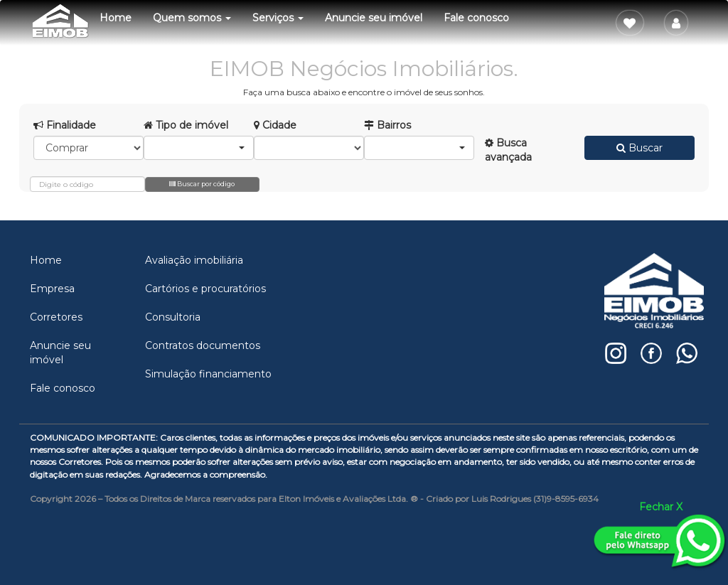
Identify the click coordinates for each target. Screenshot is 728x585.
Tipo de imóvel (186, 125)
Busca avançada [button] (508, 150)
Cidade (275, 125)
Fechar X (661, 507)
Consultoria (173, 317)
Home (116, 18)
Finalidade (65, 125)
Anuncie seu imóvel (374, 18)
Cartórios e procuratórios (205, 289)
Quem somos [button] (192, 18)
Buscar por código (202, 184)
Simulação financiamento (208, 374)
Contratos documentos (203, 345)
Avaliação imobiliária (194, 260)
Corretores (56, 317)
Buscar (639, 148)
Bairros (387, 125)
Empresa (52, 289)
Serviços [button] (278, 18)
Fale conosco (476, 18)
